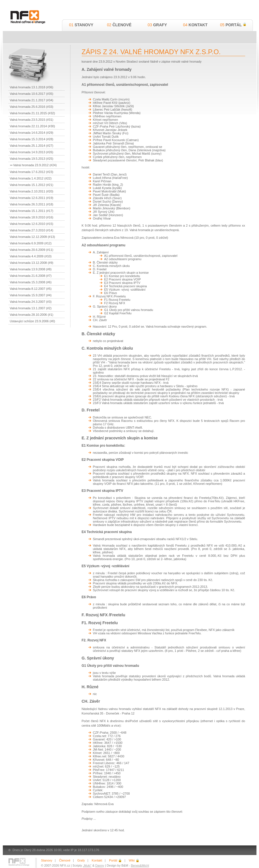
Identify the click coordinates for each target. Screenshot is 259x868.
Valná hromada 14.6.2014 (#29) (32, 133)
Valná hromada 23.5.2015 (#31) (32, 120)
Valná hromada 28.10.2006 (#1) (32, 315)
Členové (119, 25)
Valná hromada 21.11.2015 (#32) (33, 113)
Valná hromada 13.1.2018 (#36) (32, 87)
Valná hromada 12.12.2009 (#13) (33, 237)
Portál (233, 25)
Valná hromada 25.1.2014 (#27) (32, 146)
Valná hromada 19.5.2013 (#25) (32, 159)
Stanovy (81, 25)
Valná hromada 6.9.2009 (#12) (31, 243)
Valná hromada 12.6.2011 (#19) (32, 198)
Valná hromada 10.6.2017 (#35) (32, 94)
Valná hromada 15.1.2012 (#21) (32, 185)
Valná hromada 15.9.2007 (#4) (31, 295)
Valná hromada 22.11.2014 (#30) (33, 126)
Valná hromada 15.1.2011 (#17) (32, 211)
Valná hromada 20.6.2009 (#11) (32, 250)
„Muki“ (87, 865)
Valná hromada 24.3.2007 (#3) (31, 302)
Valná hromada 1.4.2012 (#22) (31, 178)
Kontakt (195, 25)
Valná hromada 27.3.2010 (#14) (32, 230)
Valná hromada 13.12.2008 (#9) (32, 263)
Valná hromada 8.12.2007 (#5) (31, 289)
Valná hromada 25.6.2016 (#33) (32, 107)
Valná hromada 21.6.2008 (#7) (31, 276)
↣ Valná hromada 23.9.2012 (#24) (33, 165)
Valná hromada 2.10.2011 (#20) (32, 191)
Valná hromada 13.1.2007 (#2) (31, 308)
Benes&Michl (140, 865)
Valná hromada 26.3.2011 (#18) (32, 204)
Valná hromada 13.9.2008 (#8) (31, 269)
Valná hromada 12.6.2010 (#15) (32, 224)
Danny (100, 865)
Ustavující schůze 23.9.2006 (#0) (33, 321)
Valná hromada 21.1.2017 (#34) (32, 100)
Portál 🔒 (116, 860)
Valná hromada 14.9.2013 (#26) (32, 152)
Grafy (157, 25)
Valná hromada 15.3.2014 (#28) (32, 139)
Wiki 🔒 (134, 860)
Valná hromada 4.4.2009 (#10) (31, 256)
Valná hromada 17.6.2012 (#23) (32, 172)
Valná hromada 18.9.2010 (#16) (32, 217)
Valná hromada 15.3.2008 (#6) (31, 282)
